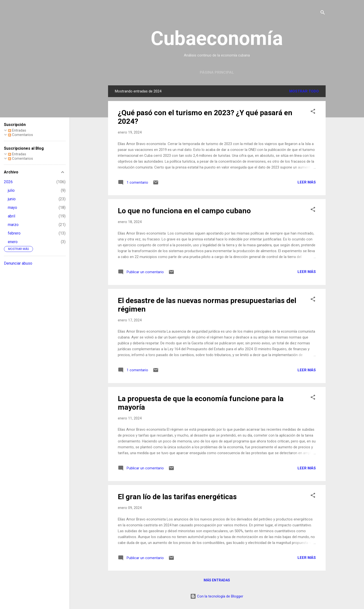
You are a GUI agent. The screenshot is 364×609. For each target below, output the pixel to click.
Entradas (17, 130)
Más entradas (217, 580)
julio (11, 190)
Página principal (217, 72)
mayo (12, 208)
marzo (13, 225)
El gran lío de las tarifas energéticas (177, 497)
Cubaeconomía (217, 38)
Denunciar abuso (18, 263)
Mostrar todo (304, 91)
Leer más (307, 182)
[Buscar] (323, 13)
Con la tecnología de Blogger (217, 596)
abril (11, 216)
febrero (14, 233)
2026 (8, 182)
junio (12, 199)
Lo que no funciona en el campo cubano (184, 211)
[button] (313, 112)
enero (13, 242)
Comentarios (21, 135)
